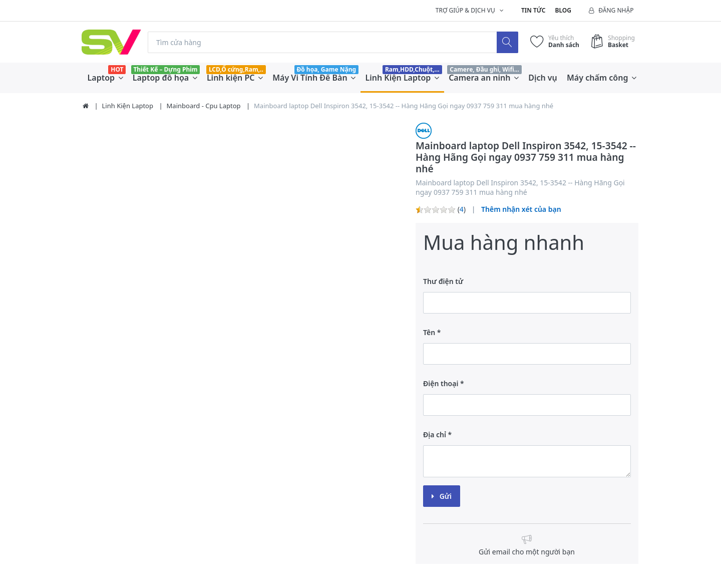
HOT (117, 69)
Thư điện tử (443, 281)
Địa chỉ (435, 434)
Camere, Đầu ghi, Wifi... (484, 69)
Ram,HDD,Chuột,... (412, 69)
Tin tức (533, 10)
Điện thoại (441, 383)
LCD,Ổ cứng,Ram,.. (236, 69)
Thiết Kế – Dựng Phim (165, 69)
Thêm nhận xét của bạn (521, 209)
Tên (429, 332)
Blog (563, 10)
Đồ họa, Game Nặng (326, 69)
